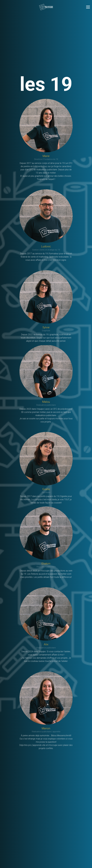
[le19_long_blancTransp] (46, 7)
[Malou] (46, 371)
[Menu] (88, 7)
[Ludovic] (46, 216)
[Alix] (46, 614)
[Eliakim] (46, 533)
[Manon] (46, 698)
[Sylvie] (46, 297)
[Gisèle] (46, 459)
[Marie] (46, 126)
